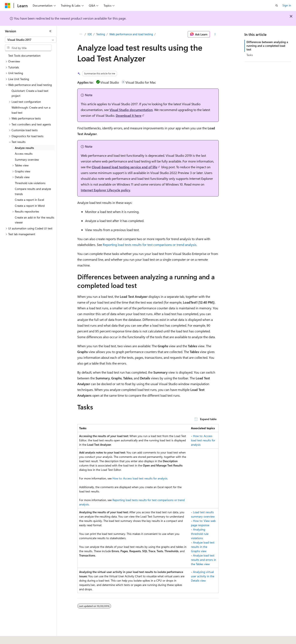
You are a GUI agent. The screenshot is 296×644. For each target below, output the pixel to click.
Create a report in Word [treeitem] (30, 206)
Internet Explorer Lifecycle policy (105, 190)
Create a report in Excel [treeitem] (29, 200)
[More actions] (215, 34)
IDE (90, 34)
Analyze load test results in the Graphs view (203, 547)
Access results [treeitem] (24, 154)
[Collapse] (50, 31)
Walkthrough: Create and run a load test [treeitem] (31, 110)
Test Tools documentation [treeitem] (24, 56)
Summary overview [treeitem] (27, 160)
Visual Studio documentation (131, 110)
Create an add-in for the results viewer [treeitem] (35, 220)
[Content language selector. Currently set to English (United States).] (24, 638)
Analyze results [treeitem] (24, 148)
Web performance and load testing (131, 34)
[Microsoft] (8, 6)
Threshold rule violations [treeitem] (30, 183)
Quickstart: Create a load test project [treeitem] (30, 93)
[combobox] (31, 40)
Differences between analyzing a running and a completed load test (267, 46)
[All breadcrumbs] (81, 34)
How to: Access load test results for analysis (203, 440)
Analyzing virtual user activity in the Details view (203, 576)
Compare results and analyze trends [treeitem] (33, 191)
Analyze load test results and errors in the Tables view (203, 560)
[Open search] (277, 6)
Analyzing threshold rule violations (200, 534)
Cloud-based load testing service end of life (124, 167)
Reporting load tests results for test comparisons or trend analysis (150, 245)
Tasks (250, 55)
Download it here (129, 115)
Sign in (287, 5)
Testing (101, 34)
